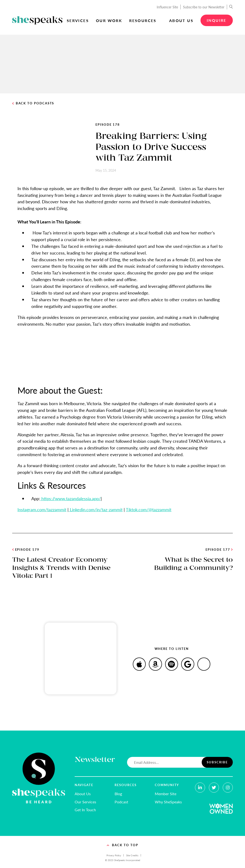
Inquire (217, 20)
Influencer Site (167, 7)
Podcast (121, 802)
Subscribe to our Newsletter (204, 7)
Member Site (166, 794)
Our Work (109, 20)
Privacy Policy (114, 855)
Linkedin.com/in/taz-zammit (96, 509)
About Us (181, 20)
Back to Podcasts (33, 103)
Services (78, 20)
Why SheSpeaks (168, 802)
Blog (118, 794)
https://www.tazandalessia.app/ (70, 498)
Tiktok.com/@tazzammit (149, 509)
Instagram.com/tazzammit (42, 509)
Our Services (85, 802)
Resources (143, 20)
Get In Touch (85, 810)
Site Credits (132, 855)
